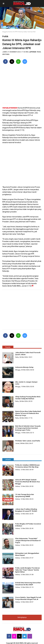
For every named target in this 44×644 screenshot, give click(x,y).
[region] (22, 84)
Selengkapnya (22, 617)
